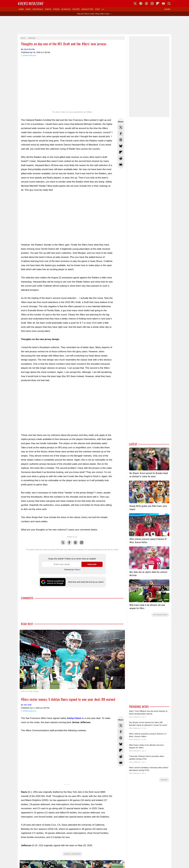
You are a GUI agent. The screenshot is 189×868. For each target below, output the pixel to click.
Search (169, 4)
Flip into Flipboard (121, 152)
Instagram (82, 541)
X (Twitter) (135, 4)
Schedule (66, 9)
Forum (56, 9)
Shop (97, 9)
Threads (75, 541)
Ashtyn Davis (74, 718)
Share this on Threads (121, 140)
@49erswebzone (30, 55)
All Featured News (160, 615)
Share (167, 9)
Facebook (69, 541)
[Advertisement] (94, 25)
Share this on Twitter (121, 127)
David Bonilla (29, 49)
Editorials (38, 9)
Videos (48, 9)
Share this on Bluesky (121, 146)
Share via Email (121, 165)
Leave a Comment (72, 854)
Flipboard (158, 4)
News (28, 9)
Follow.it (77, 570)
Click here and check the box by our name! (86, 582)
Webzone (31, 3)
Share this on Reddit (121, 158)
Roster (76, 9)
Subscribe (92, 564)
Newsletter (87, 9)
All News (164, 780)
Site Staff (28, 705)
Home (21, 9)
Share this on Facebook (121, 134)
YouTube (163, 4)
